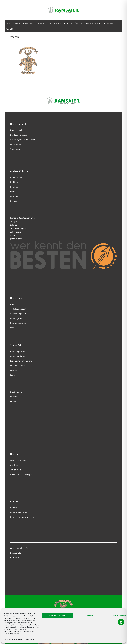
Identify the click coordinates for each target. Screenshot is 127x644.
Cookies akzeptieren (58, 615)
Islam (13, 192)
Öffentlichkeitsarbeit (19, 460)
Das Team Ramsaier (19, 135)
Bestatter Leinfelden (19, 512)
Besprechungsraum (19, 323)
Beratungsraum (17, 318)
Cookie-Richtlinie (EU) (19, 548)
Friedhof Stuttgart (18, 366)
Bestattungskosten (18, 356)
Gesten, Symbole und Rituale (22, 140)
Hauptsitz (14, 508)
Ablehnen (90, 615)
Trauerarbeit (15, 470)
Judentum (14, 196)
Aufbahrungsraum (18, 309)
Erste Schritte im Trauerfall (21, 361)
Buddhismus (16, 182)
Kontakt (13, 401)
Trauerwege (15, 149)
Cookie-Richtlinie (9, 639)
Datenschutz (21, 639)
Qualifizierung (16, 392)
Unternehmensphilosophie (22, 474)
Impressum (30, 639)
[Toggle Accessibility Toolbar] (121, 622)
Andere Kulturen (17, 177)
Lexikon (14, 370)
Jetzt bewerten (16, 239)
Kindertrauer (16, 144)
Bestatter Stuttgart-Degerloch (23, 517)
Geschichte (15, 465)
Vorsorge (14, 397)
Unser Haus (15, 304)
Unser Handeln (17, 130)
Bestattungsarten (17, 351)
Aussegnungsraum (18, 314)
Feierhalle (14, 328)
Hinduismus (15, 187)
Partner (13, 375)
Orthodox (14, 201)
